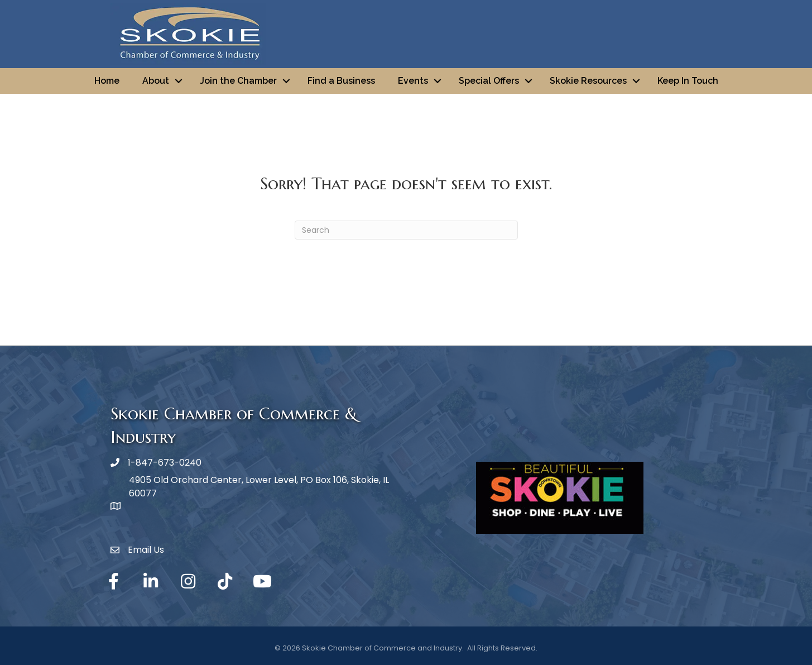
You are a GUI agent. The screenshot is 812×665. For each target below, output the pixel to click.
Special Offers (489, 81)
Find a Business (341, 81)
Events (413, 81)
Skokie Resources (588, 81)
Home (107, 81)
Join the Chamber (238, 81)
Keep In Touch (688, 81)
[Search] (406, 230)
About (156, 81)
